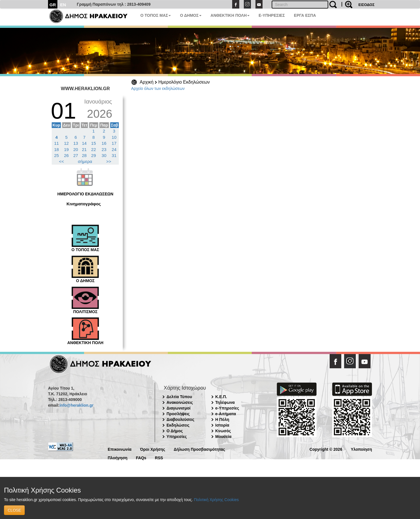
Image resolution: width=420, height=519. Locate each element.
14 (84, 143)
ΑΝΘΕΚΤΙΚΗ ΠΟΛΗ (230, 15)
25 (57, 155)
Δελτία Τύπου (179, 397)
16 (104, 143)
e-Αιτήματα (226, 414)
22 (94, 149)
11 (57, 143)
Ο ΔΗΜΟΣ (191, 15)
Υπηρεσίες (177, 437)
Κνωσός (223, 431)
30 (104, 155)
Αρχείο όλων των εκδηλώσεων (158, 88)
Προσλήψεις (178, 414)
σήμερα (85, 161)
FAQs (141, 457)
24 (114, 149)
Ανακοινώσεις (180, 402)
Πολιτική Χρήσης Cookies (216, 500)
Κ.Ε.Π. (221, 397)
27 (76, 155)
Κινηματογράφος (84, 204)
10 (114, 137)
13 (76, 143)
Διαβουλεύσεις (180, 419)
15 (94, 143)
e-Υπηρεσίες (227, 408)
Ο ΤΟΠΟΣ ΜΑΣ (156, 15)
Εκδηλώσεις (178, 425)
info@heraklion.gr (76, 405)
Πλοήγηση (118, 457)
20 (76, 149)
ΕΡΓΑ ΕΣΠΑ (305, 15)
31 (114, 155)
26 (66, 155)
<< (62, 161)
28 (84, 155)
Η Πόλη (222, 419)
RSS (159, 457)
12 (66, 143)
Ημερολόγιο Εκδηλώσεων (184, 82)
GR (53, 5)
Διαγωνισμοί (178, 408)
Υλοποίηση (361, 449)
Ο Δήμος (175, 431)
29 (94, 155)
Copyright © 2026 (326, 449)
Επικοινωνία (120, 449)
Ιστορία (222, 425)
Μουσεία (223, 437)
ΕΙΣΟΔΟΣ (366, 5)
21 (84, 149)
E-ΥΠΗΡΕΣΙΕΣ (272, 15)
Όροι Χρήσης (153, 449)
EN (63, 5)
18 (57, 149)
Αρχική (147, 82)
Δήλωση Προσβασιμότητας (199, 449)
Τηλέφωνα (225, 402)
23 (104, 149)
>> (109, 161)
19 (66, 149)
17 (114, 143)
